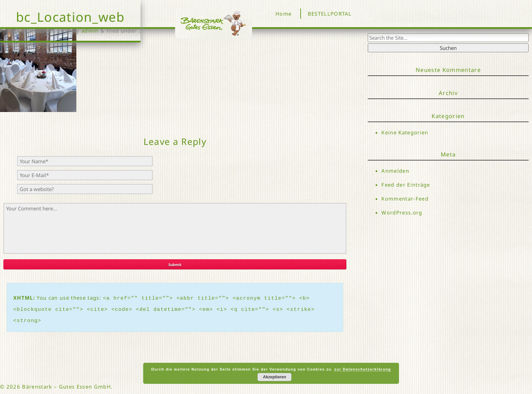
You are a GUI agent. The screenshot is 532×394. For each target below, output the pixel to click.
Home (283, 14)
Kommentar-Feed (405, 199)
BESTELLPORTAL (330, 14)
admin (90, 31)
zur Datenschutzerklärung (363, 369)
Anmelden (395, 171)
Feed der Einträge (406, 185)
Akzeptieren (274, 377)
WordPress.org (402, 213)
